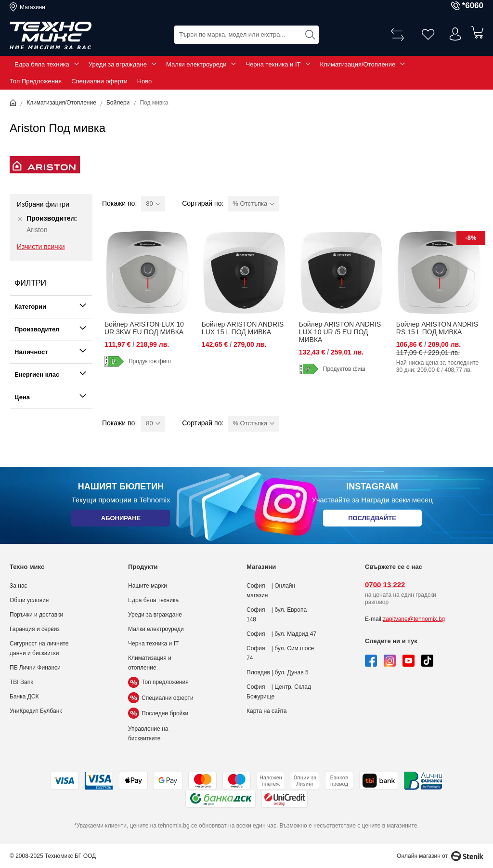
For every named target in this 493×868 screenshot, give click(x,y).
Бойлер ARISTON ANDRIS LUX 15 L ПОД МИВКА (243, 328)
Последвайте (372, 520)
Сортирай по (202, 203)
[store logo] (51, 36)
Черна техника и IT (273, 64)
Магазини (32, 7)
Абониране (121, 520)
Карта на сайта (267, 711)
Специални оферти (99, 81)
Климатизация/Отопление (358, 64)
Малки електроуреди (196, 64)
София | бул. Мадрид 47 (281, 634)
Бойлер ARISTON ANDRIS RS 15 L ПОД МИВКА (437, 328)
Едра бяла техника (42, 64)
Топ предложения (158, 682)
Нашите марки (148, 586)
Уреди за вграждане (118, 64)
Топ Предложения (36, 81)
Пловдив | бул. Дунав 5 (278, 672)
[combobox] (246, 34)
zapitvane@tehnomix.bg (414, 619)
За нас (19, 586)
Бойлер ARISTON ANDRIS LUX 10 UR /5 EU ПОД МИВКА (340, 332)
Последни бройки (158, 713)
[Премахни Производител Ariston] (20, 219)
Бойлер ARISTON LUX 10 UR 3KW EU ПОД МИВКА (144, 328)
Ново (145, 81)
